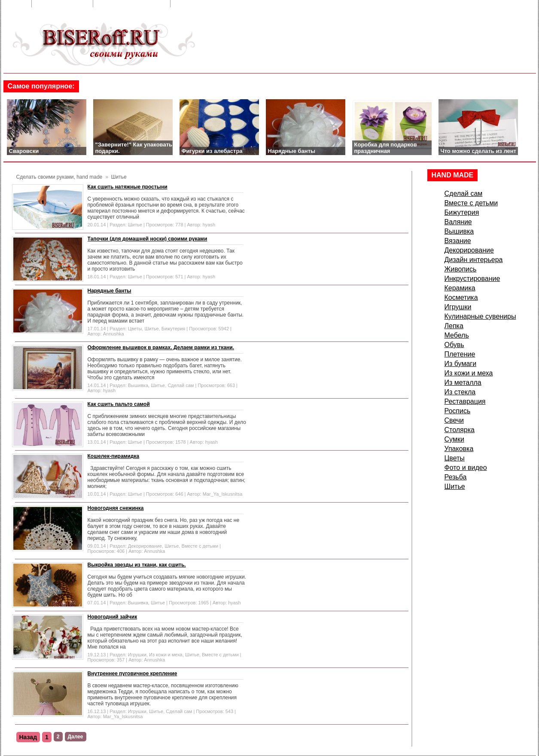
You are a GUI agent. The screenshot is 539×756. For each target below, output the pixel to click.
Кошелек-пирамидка (114, 456)
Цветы (135, 329)
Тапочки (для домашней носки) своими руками (148, 239)
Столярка (460, 430)
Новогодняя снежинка (116, 508)
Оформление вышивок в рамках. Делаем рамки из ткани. (161, 348)
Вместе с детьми (200, 546)
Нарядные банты (110, 291)
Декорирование (145, 546)
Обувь (454, 345)
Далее (76, 737)
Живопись (461, 269)
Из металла (463, 383)
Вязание (458, 241)
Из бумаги (461, 364)
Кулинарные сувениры (480, 316)
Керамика (460, 288)
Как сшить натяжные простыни (128, 187)
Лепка (454, 326)
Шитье (135, 225)
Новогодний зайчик (113, 617)
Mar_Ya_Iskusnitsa (223, 494)
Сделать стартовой (207, 4)
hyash (209, 225)
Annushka (114, 334)
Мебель (457, 335)
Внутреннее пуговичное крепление (132, 674)
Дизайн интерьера (474, 260)
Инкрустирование (472, 279)
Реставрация (465, 401)
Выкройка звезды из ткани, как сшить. (137, 565)
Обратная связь (63, 4)
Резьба (456, 477)
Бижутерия (174, 329)
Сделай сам (181, 385)
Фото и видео (466, 468)
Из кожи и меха (166, 655)
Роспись (458, 411)
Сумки (454, 439)
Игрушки (137, 655)
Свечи (454, 420)
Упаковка (459, 449)
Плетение (460, 354)
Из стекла (460, 392)
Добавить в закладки (132, 4)
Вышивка (138, 385)
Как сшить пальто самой (119, 404)
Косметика (461, 297)
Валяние (458, 222)
